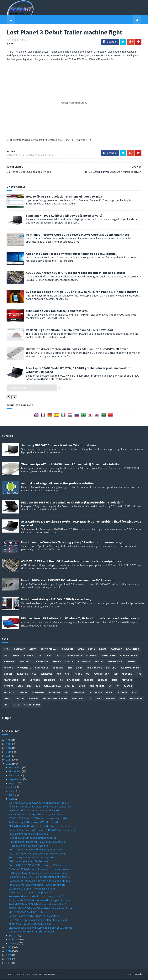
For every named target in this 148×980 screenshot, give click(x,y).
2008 (9, 959)
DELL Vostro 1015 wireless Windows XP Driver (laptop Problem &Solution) (72, 503)
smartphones (74, 656)
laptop (69, 662)
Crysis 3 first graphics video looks (28, 834)
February (15, 940)
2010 (9, 952)
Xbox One (127, 674)
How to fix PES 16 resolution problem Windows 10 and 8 (60, 197)
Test (40, 656)
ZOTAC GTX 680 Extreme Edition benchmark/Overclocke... (42, 908)
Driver (103, 649)
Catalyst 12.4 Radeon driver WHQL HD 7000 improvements (42, 830)
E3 (90, 693)
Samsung (111, 668)
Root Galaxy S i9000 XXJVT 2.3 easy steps (32, 858)
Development (97, 686)
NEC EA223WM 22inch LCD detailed (28, 912)
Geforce (8, 686)
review (131, 662)
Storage (102, 680)
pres (122, 699)
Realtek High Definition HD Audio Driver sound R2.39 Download (65, 330)
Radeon (128, 686)
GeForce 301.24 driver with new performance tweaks (39, 869)
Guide (109, 693)
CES (34, 674)
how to (57, 662)
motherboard (115, 662)
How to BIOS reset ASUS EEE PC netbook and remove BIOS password (69, 580)
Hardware (19, 649)
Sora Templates (22, 975)
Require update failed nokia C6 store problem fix (37, 897)
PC (61, 680)
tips (139, 674)
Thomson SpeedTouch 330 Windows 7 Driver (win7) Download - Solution (71, 464)
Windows (58, 668)
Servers (23, 693)
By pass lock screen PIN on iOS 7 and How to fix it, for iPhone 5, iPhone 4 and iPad (77, 292)
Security (9, 693)
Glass (98, 693)
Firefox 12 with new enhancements (29, 846)
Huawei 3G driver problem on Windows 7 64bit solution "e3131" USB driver (72, 349)
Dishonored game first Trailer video (29, 862)
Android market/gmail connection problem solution (57, 483)
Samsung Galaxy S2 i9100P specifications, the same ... (40, 877)
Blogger (33, 699)
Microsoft (84, 662)
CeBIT (82, 686)
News (14, 155)
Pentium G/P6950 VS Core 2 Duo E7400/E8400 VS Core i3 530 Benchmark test (73, 235)
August (14, 783)
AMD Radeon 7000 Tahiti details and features (52, 311)
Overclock (46, 674)
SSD (116, 674)
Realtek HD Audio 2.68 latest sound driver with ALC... (38, 905)
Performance (94, 668)
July (12, 787)
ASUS (20, 686)
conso (8, 699)
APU (59, 674)
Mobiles (28, 656)
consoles (24, 662)
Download (68, 649)
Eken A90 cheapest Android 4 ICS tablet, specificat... (39, 920)
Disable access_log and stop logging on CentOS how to (41, 928)
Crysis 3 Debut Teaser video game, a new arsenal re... (39, 850)
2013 (9, 760)
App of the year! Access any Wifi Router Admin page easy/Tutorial (67, 254)
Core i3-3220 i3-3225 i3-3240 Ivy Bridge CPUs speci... (38, 865)
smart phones (32, 705)
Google (8, 674)
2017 (9, 744)
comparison (42, 668)
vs (110, 686)
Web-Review (38, 693)
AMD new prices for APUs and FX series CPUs (34, 811)
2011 (9, 947)
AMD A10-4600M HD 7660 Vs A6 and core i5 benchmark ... (40, 826)
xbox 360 (89, 680)
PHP (6, 705)
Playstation (11, 680)
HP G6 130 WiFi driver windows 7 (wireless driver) (37, 885)
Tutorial (9, 662)
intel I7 (20, 699)
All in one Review (130, 668)
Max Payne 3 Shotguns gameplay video (31, 893)
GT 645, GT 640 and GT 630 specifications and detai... (39, 818)
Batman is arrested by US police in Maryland (34, 916)
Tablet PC (22, 674)
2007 (9, 963)
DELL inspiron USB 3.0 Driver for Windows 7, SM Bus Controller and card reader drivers (80, 618)
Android (8, 668)
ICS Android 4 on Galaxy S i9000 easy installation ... (37, 815)
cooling (70, 686)
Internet (122, 693)
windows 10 (136, 699)
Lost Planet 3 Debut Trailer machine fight (32, 889)
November (16, 772)
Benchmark (132, 649)
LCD (38, 686)
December (16, 768)
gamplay (111, 699)
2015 (9, 752)
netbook (35, 680)
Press (92, 649)
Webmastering (53, 686)
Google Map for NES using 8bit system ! (31, 932)
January (14, 944)
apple (79, 668)
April (12, 799)
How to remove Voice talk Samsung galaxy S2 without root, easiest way (71, 542)
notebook (54, 693)
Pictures (127, 680)
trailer (36, 155)
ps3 (66, 693)
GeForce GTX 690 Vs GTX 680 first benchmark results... (40, 803)
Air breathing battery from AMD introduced (33, 823)
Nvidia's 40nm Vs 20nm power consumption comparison (40, 807)
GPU (67, 674)
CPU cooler (73, 680)
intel (59, 656)
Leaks (99, 699)
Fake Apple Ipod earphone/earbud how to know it (37, 854)
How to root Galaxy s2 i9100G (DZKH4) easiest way (56, 599)
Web (134, 693)
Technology (41, 662)
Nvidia (16, 656)
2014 (9, 756)
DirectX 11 (78, 693)
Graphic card (108, 656)
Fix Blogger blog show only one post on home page (38, 873)
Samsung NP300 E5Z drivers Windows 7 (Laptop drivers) (59, 216)
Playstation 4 (101, 674)
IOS (118, 686)
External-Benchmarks (55, 699)
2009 (9, 955)
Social (16, 705)
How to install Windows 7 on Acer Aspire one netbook (39, 881)
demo (114, 680)
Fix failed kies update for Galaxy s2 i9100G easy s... (38, 842)
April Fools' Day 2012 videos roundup (30, 924)
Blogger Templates (44, 975)
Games (5, 155)
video (46, 155)
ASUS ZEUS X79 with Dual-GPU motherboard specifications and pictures (71, 273)
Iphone (78, 674)
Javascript (78, 699)
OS (24, 680)
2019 (9, 740)
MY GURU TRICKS (128, 656)
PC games (25, 155)
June (12, 791)
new (70, 668)
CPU (49, 656)
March (13, 936)
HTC (29, 686)
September (16, 779)
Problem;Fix (24, 668)
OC (88, 674)
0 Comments (15, 40)
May (12, 795)
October (14, 776)
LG (90, 699)
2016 (9, 748)
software (116, 649)
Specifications (49, 649)
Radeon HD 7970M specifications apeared (33, 838)
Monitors (50, 680)
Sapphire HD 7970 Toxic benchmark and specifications (40, 901)
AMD (6, 656)
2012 (9, 764)
